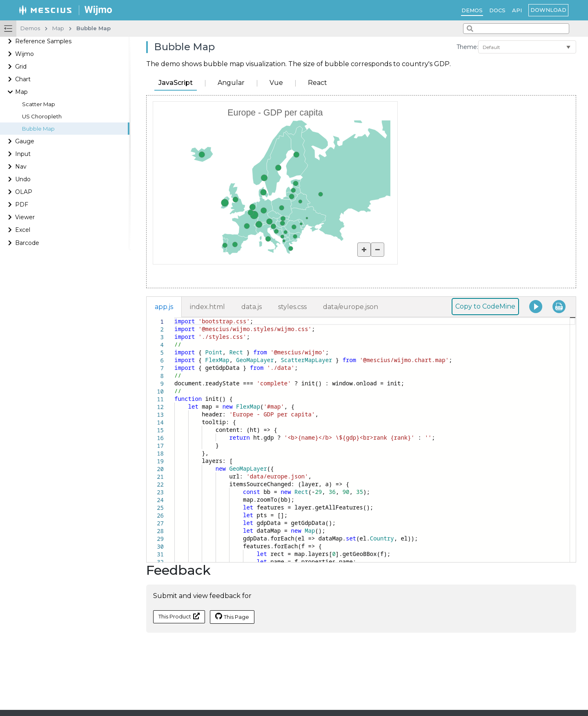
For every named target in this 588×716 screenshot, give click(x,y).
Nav (21, 167)
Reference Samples (43, 41)
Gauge (25, 141)
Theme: (467, 47)
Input (23, 154)
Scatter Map (39, 104)
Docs (497, 10)
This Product (179, 616)
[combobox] (516, 29)
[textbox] (175, 317)
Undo (23, 179)
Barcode (27, 243)
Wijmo (24, 54)
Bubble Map (38, 129)
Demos (472, 10)
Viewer (25, 217)
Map (21, 92)
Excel (23, 230)
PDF (22, 205)
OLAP (24, 192)
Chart (23, 79)
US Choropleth (42, 117)
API (517, 10)
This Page (232, 616)
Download (548, 10)
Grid (21, 67)
